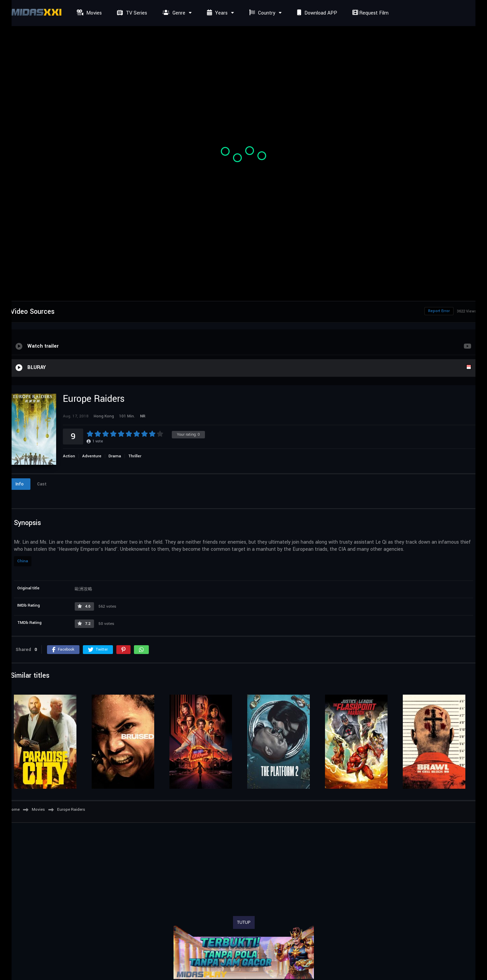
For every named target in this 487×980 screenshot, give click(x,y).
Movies (88, 13)
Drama (115, 456)
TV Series (131, 13)
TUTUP (244, 922)
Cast (42, 484)
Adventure (92, 456)
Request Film (370, 13)
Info (20, 484)
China (23, 561)
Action (69, 456)
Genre (173, 13)
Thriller (135, 456)
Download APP (316, 13)
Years (216, 13)
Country (261, 13)
